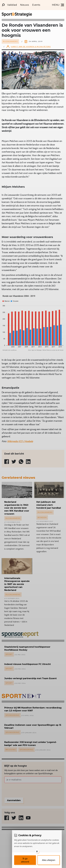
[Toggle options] (37, 851)
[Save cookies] (25, 860)
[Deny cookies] (49, 860)
